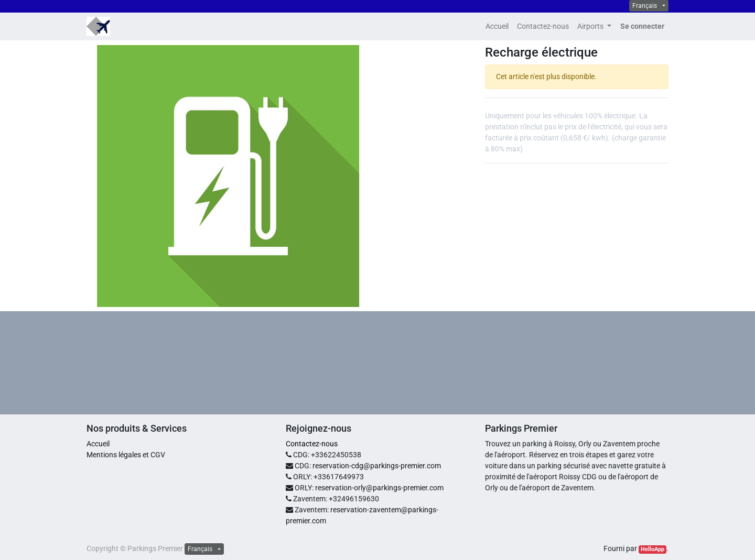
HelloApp (652, 549)
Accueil (98, 444)
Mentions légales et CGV (126, 455)
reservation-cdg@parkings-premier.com (377, 466)
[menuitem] (497, 26)
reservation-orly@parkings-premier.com (379, 488)
